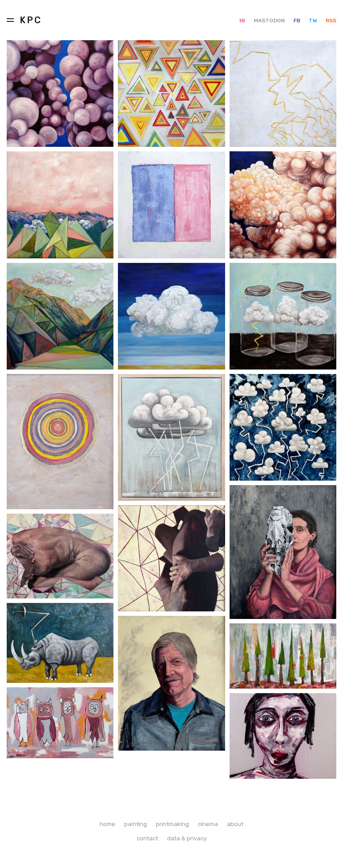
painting (136, 824)
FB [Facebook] (297, 21)
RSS (331, 21)
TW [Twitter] (314, 21)
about (235, 824)
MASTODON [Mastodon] (270, 21)
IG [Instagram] (243, 21)
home (107, 824)
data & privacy (187, 838)
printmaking (172, 824)
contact (147, 838)
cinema (208, 824)
